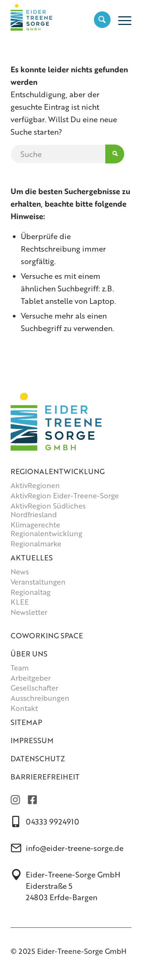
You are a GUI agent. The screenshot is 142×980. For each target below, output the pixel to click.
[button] (14, 966)
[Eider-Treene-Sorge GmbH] (59, 16)
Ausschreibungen (40, 698)
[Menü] (121, 19)
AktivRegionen (35, 485)
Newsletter (29, 612)
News (20, 572)
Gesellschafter (34, 688)
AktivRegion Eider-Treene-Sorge (65, 495)
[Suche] (98, 19)
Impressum (32, 740)
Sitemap (26, 722)
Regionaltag (30, 592)
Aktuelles (32, 558)
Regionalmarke (36, 544)
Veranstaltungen (38, 582)
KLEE (20, 602)
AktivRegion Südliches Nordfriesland (48, 510)
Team (20, 668)
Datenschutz (38, 758)
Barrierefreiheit (45, 777)
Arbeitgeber (31, 678)
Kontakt (24, 708)
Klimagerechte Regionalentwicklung (46, 529)
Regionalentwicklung (58, 471)
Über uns (29, 654)
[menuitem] (98, 19)
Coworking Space (47, 635)
